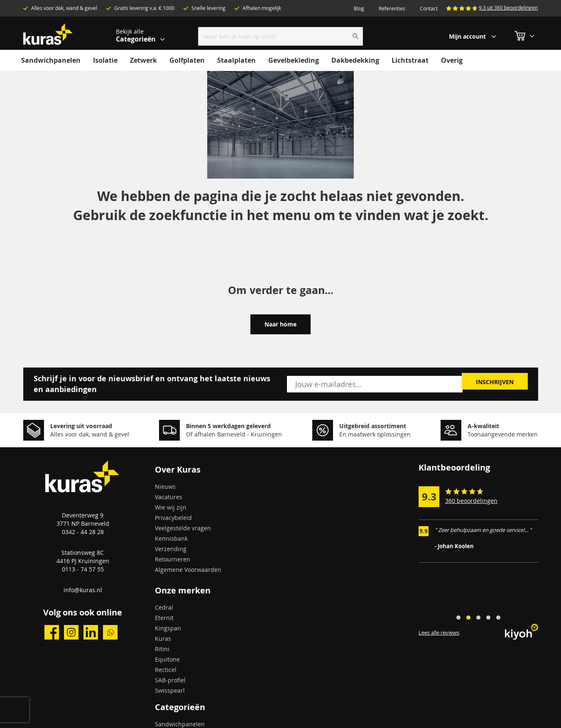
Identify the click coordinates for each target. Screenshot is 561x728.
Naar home (280, 324)
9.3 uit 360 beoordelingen (508, 7)
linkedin (91, 632)
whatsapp (110, 632)
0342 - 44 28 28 (83, 532)
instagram (71, 632)
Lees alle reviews (439, 633)
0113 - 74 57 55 (83, 569)
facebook (52, 632)
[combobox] (280, 36)
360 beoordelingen (471, 501)
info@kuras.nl (83, 590)
